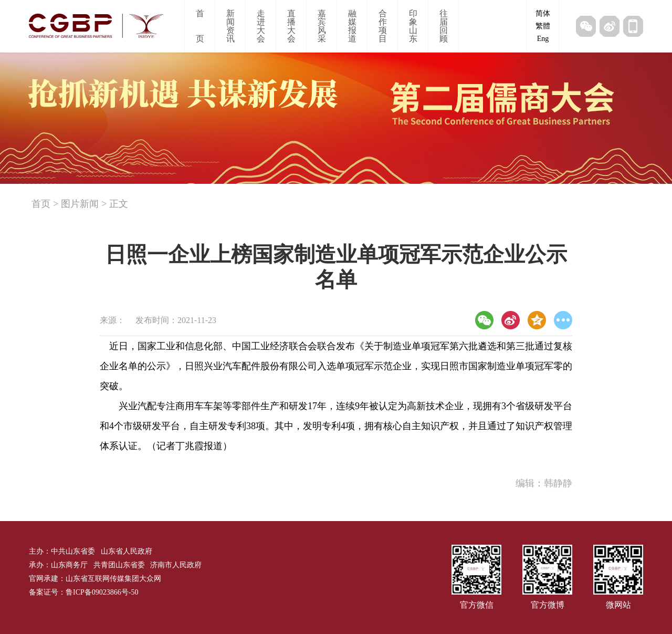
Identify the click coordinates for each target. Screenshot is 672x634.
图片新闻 (80, 204)
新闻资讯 (230, 26)
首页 (200, 26)
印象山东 (413, 26)
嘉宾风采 (322, 26)
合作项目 (383, 26)
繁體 (543, 26)
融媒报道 (352, 26)
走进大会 (261, 26)
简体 (543, 13)
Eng (543, 39)
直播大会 (291, 26)
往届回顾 (444, 26)
